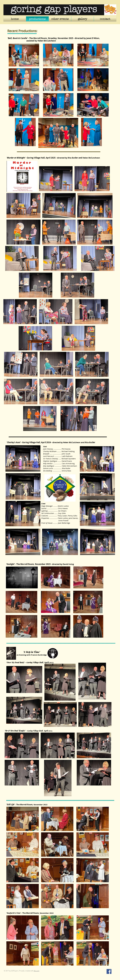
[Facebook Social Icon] (109, 971)
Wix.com (37, 971)
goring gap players (54, 9)
